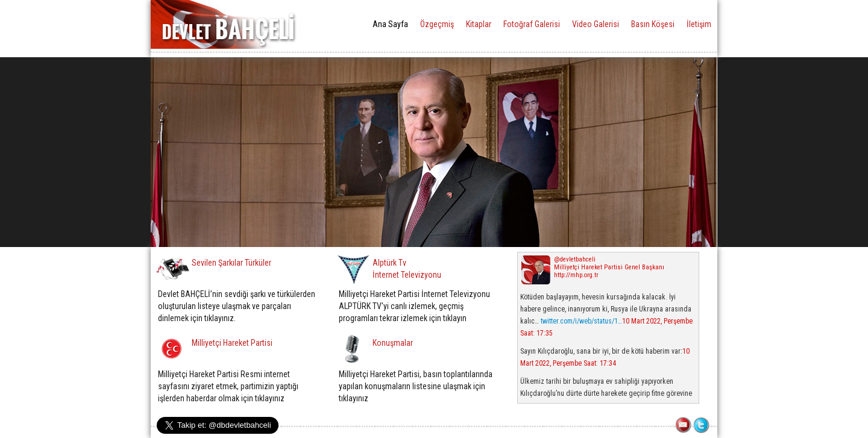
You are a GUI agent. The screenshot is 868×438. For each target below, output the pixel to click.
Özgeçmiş (437, 24)
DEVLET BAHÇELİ (228, 24)
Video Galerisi (596, 24)
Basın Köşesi (653, 24)
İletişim (699, 24)
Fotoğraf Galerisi (532, 24)
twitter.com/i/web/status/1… (581, 321)
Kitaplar (479, 24)
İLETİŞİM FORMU (684, 426)
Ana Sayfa (390, 24)
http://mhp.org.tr (576, 275)
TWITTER (702, 426)
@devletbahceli (575, 259)
